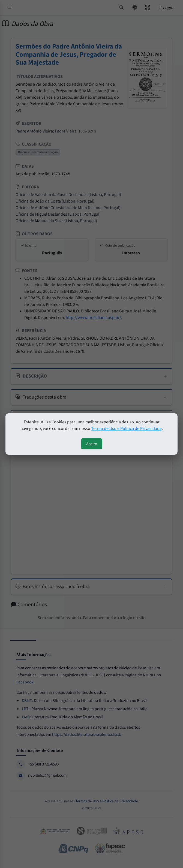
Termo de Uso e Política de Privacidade (126, 429)
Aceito (92, 444)
